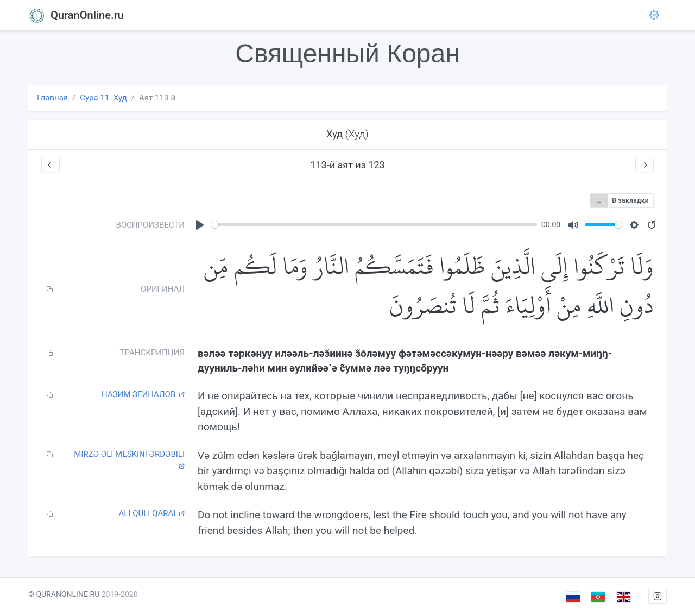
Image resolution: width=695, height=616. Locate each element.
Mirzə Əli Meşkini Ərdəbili (129, 460)
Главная (52, 98)
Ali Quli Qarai (151, 513)
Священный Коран (347, 54)
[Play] (200, 225)
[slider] (374, 225)
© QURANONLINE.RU (64, 594)
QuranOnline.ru (76, 15)
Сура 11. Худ (103, 98)
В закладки (620, 200)
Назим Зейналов (143, 394)
